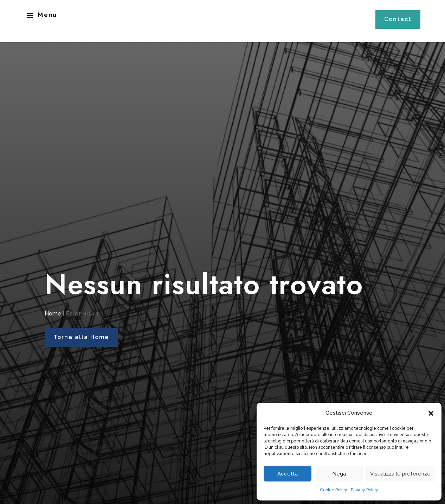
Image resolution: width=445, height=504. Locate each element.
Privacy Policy (365, 490)
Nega (339, 474)
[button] (431, 413)
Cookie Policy (334, 490)
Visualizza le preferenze (400, 474)
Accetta (288, 474)
